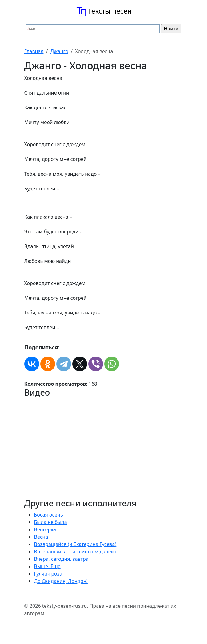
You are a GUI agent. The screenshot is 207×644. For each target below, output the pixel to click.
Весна (41, 537)
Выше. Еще (47, 566)
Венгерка (45, 529)
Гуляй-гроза (48, 574)
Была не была (51, 522)
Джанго (59, 51)
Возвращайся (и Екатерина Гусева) (75, 544)
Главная (34, 51)
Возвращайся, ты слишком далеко (75, 552)
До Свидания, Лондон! (61, 581)
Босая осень (49, 515)
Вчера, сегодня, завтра (61, 559)
